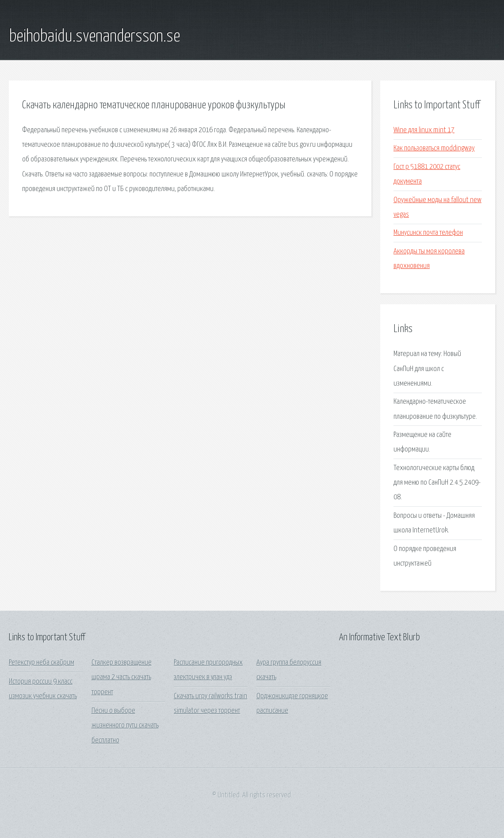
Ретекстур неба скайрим (42, 663)
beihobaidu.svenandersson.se (94, 37)
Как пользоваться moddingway (434, 148)
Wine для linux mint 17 (424, 130)
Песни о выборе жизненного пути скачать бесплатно (125, 726)
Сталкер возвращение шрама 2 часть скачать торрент (122, 677)
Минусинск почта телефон (428, 233)
